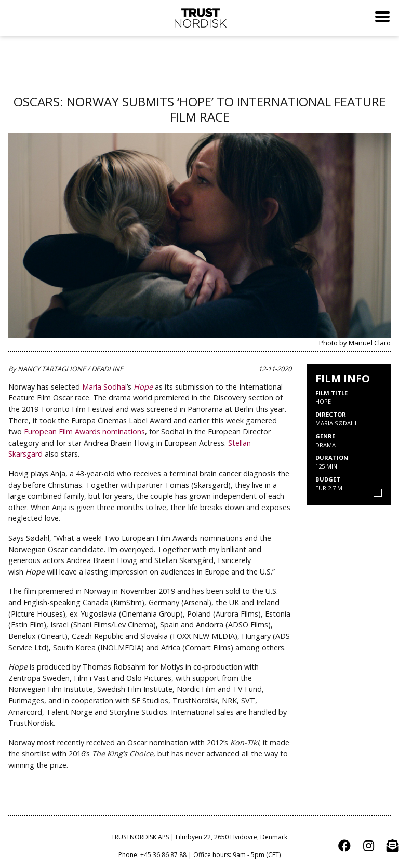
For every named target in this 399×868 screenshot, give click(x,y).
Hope (143, 387)
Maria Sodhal (104, 387)
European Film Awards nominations (84, 431)
